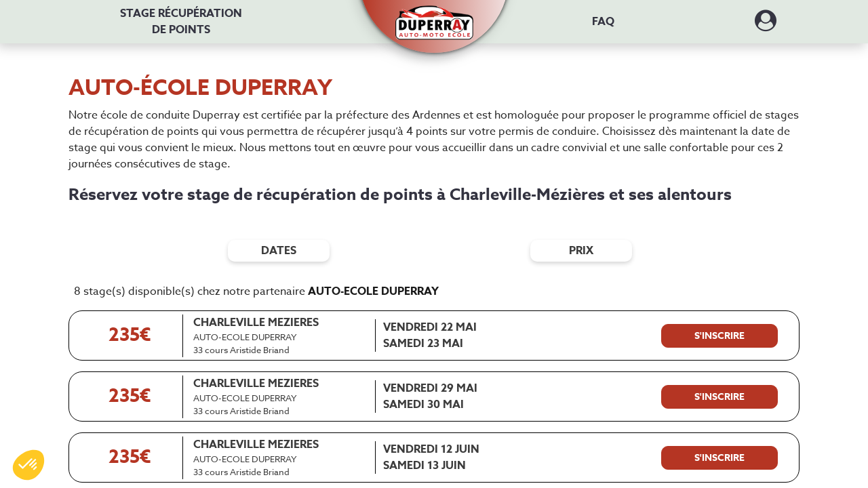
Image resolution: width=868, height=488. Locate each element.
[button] (434, 15)
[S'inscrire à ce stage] (719, 336)
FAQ (603, 22)
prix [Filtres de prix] (581, 251)
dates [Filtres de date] (279, 251)
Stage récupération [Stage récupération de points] (181, 22)
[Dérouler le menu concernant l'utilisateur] (766, 25)
